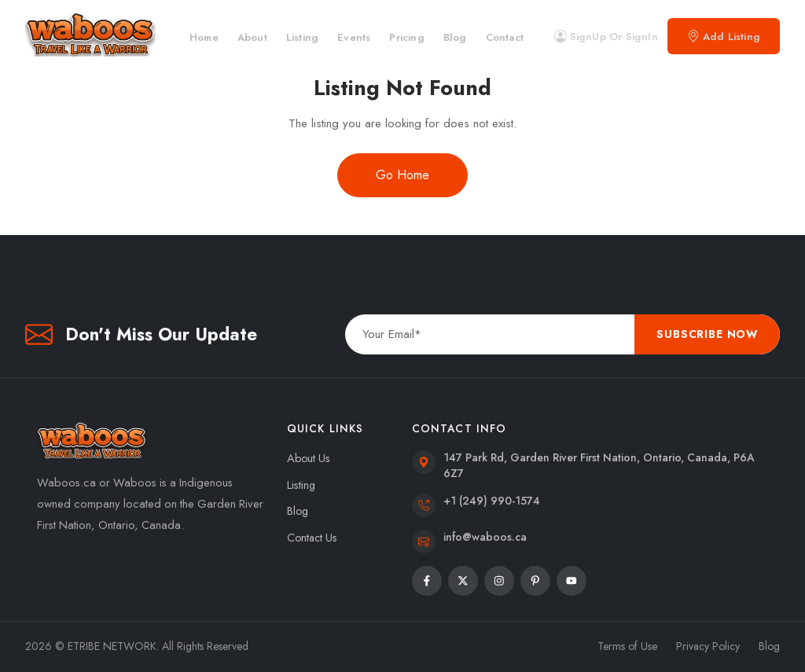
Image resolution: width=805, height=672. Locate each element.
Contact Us (312, 538)
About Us (309, 458)
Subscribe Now (707, 334)
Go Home (402, 175)
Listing (302, 37)
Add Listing (724, 37)
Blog (455, 37)
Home (204, 37)
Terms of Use (627, 646)
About (252, 37)
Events (354, 37)
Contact (505, 37)
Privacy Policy (708, 646)
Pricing (406, 37)
